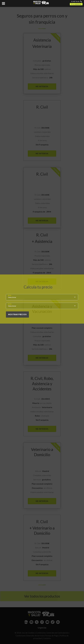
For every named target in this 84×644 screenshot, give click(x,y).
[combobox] (42, 297)
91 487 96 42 (75, 1)
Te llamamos (76, 4)
